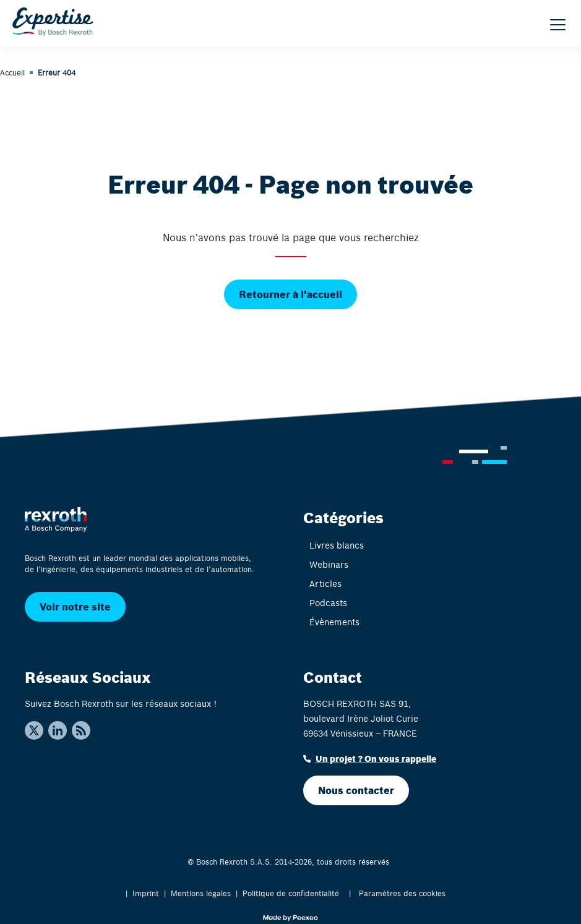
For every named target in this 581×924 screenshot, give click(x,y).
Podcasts (328, 603)
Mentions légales (201, 893)
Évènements (334, 622)
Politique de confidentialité (291, 893)
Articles (325, 584)
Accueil (12, 72)
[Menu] (558, 25)
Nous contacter (356, 790)
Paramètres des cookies (402, 893)
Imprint (146, 893)
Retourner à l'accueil (290, 294)
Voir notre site (75, 606)
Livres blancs (337, 545)
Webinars (329, 564)
